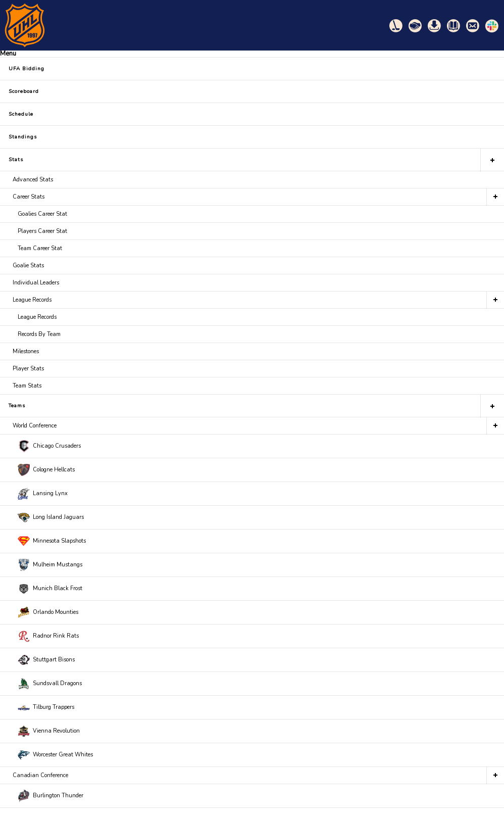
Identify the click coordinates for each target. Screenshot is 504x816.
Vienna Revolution (49, 731)
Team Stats (27, 386)
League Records (32, 300)
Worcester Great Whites (55, 755)
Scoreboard (24, 91)
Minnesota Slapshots (52, 541)
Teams (17, 406)
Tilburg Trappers (46, 707)
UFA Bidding (27, 69)
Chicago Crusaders (49, 446)
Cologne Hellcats (46, 470)
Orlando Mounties (48, 612)
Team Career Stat (40, 248)
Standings (23, 137)
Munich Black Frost (50, 589)
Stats (16, 160)
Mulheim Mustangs (50, 565)
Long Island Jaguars (51, 517)
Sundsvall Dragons (50, 684)
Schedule (21, 114)
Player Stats (28, 369)
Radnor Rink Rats (48, 636)
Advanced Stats (33, 180)
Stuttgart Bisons (46, 660)
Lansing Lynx (43, 494)
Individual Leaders (36, 283)
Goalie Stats (28, 266)
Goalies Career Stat (42, 214)
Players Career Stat (42, 231)
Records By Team (39, 334)
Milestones (26, 351)
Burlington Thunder (51, 796)
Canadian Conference (40, 775)
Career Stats (29, 197)
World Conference (35, 426)
